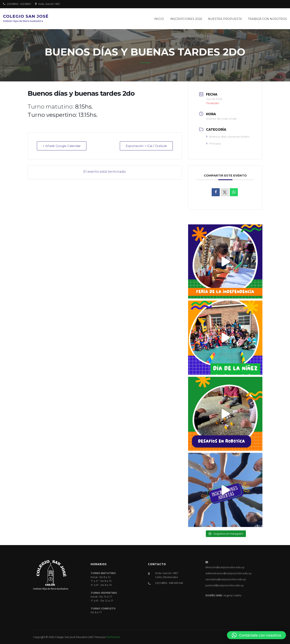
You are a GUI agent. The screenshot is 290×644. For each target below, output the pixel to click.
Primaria (213, 144)
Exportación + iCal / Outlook (146, 146)
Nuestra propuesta (225, 19)
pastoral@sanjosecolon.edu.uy (225, 585)
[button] (256, 635)
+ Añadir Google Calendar (62, 146)
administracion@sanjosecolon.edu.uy (228, 573)
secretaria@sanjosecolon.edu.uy (226, 579)
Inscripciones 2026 (186, 19)
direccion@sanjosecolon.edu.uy (225, 567)
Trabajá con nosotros (267, 19)
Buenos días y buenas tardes (228, 137)
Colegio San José (26, 16)
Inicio (159, 19)
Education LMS (85, 637)
